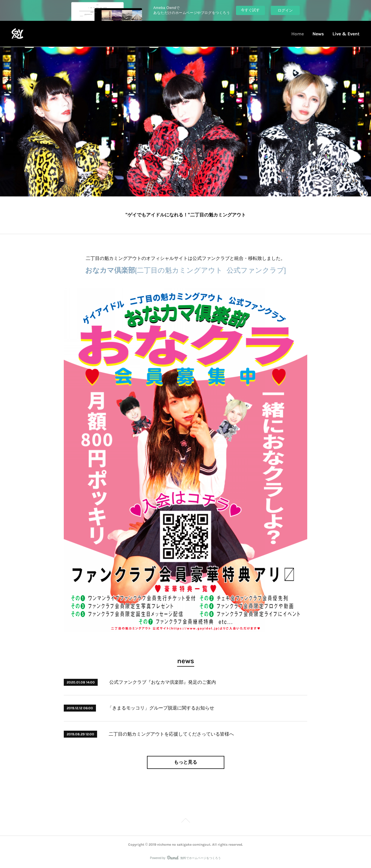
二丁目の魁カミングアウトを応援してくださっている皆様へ (171, 734)
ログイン (285, 10)
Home (298, 34)
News (318, 34)
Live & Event (346, 34)
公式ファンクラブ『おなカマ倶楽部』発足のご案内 (163, 682)
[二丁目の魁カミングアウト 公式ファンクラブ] (186, 270)
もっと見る (185, 762)
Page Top (185, 821)
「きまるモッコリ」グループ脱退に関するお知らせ (161, 708)
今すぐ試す (250, 10)
